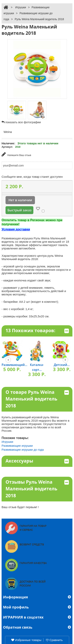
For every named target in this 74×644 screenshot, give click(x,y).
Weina (8, 132)
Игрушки (21, 7)
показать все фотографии (23, 122)
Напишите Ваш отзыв (16, 154)
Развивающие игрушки (17, 446)
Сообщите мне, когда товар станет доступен (32, 177)
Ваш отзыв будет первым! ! (20, 507)
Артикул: (7, 147)
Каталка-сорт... (37, 367)
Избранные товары (26, 640)
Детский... (62, 365)
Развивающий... (14, 365)
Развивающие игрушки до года (23, 450)
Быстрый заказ (19, 210)
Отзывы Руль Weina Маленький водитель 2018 (37, 489)
